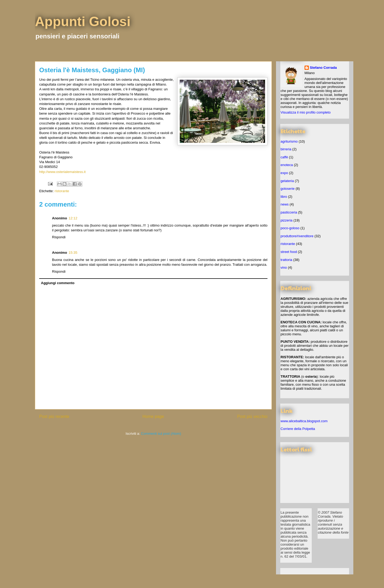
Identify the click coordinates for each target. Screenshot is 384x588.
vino (284, 267)
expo (284, 173)
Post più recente (54, 416)
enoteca (287, 165)
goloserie (288, 189)
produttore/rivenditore (297, 236)
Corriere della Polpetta (298, 429)
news (285, 204)
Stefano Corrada (323, 68)
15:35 (73, 253)
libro (284, 197)
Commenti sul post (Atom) (161, 434)
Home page (153, 416)
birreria (286, 149)
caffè (284, 157)
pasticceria (289, 212)
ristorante (62, 191)
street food (289, 252)
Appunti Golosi (83, 22)
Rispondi (59, 237)
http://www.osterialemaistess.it (62, 172)
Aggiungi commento (58, 283)
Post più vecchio (252, 416)
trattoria (286, 260)
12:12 (73, 218)
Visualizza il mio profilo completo (306, 112)
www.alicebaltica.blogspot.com (304, 421)
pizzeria (287, 220)
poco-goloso (290, 228)
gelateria (287, 181)
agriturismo (289, 141)
